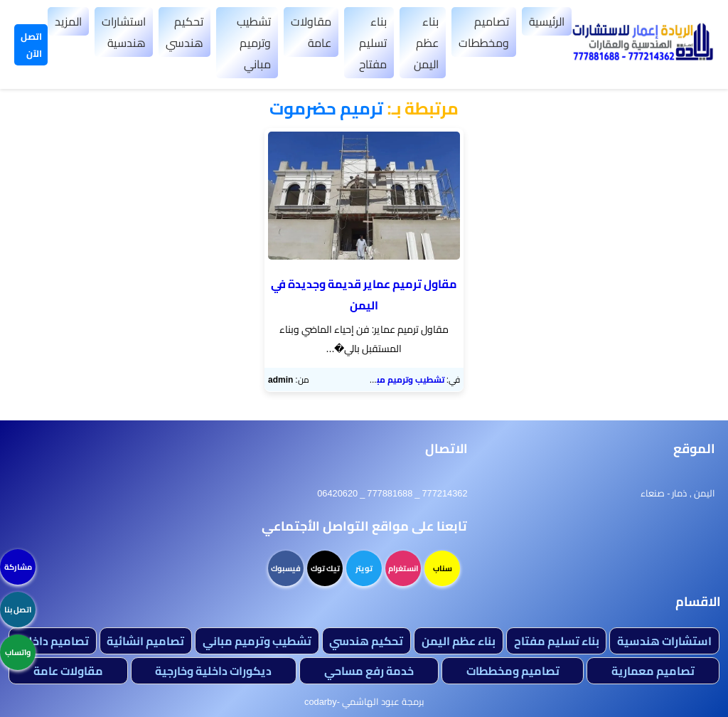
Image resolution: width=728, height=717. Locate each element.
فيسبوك (286, 568)
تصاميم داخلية (53, 641)
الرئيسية (547, 21)
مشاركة (18, 567)
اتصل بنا (18, 610)
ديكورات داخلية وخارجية (213, 671)
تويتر (364, 568)
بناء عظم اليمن (426, 43)
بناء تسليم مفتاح (373, 43)
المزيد (68, 21)
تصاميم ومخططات (484, 32)
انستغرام (403, 568)
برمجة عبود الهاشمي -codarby (364, 701)
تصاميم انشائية (145, 641)
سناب (443, 568)
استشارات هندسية (124, 32)
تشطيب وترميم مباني (254, 43)
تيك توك (325, 568)
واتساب (18, 652)
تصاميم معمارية (653, 671)
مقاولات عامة (311, 32)
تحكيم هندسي (184, 32)
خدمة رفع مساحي (369, 671)
